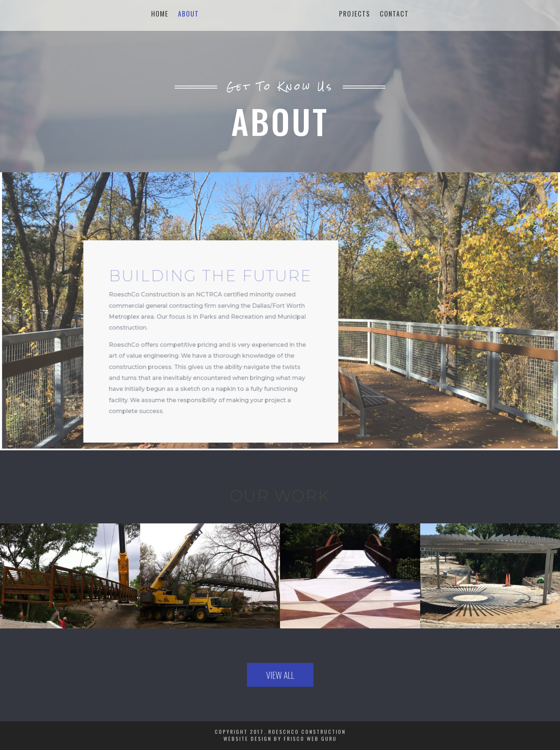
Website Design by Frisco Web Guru (280, 738)
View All (280, 675)
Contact (394, 15)
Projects (355, 15)
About (188, 15)
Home (160, 15)
